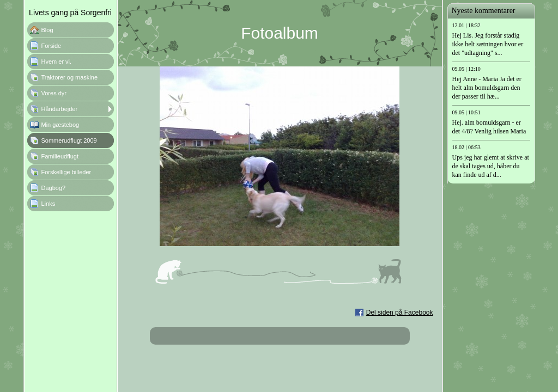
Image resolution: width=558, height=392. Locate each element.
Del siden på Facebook (400, 313)
